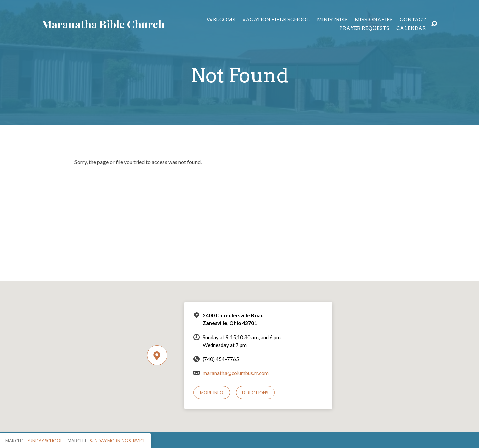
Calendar (411, 28)
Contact (413, 20)
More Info (212, 393)
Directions (255, 393)
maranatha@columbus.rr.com (236, 373)
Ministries (332, 20)
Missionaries (374, 20)
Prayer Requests (364, 28)
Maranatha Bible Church (103, 24)
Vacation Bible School (276, 20)
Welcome (221, 20)
